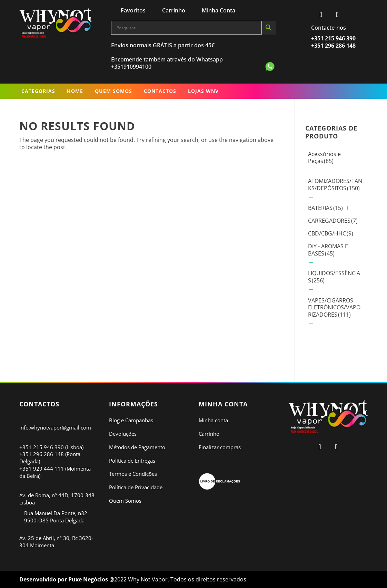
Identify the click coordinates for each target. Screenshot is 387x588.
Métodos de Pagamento (137, 447)
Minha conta (213, 420)
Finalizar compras (220, 447)
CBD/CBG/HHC (331, 233)
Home (75, 91)
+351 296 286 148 (42, 454)
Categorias (38, 91)
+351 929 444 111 (42, 469)
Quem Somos (113, 91)
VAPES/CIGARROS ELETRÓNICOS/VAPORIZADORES (334, 308)
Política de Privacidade (136, 487)
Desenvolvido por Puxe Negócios (64, 579)
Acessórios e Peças (324, 158)
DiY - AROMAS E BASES (328, 250)
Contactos (160, 91)
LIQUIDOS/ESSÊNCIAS (334, 277)
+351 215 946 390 (42, 447)
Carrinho (209, 434)
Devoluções (123, 434)
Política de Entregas (132, 461)
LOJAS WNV (203, 91)
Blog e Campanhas (131, 420)
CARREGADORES (333, 221)
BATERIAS (325, 208)
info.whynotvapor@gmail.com (55, 427)
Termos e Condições (133, 474)
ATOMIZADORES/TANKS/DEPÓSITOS (335, 185)
